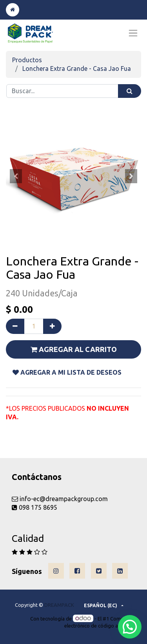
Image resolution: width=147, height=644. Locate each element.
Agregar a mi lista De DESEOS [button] (67, 372)
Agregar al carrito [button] (74, 349)
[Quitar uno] (15, 326)
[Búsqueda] (130, 91)
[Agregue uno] (52, 326)
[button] (16, 176)
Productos (27, 60)
